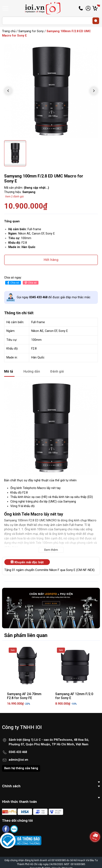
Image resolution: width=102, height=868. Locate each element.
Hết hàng (51, 260)
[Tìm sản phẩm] (51, 21)
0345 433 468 (18, 752)
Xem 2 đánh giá (14, 196)
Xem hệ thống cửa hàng (21, 768)
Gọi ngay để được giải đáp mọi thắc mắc (54, 297)
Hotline (81, 8)
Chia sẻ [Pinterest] (30, 283)
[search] (96, 21)
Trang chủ (9, 31)
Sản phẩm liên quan (26, 635)
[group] (51, 91)
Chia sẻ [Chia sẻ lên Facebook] (13, 283)
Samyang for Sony (31, 31)
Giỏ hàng (98, 8)
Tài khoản (88, 8)
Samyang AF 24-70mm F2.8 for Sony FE (24, 696)
